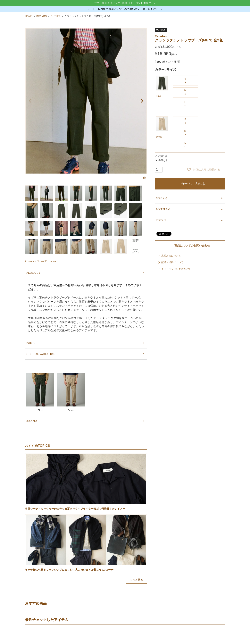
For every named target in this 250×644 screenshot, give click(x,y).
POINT (31, 343)
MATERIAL (164, 209)
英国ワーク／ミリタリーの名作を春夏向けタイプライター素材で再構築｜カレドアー (75, 509)
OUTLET (55, 16)
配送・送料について (172, 262)
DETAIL (161, 220)
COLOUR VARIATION (41, 354)
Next (142, 101)
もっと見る (137, 580)
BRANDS (42, 16)
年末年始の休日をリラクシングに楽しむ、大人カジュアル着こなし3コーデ (69, 570)
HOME (29, 16)
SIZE (162, 198)
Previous (30, 101)
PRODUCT (33, 273)
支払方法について (171, 256)
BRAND (32, 421)
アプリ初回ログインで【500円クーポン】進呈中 (123, 3)
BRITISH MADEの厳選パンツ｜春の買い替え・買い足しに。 (123, 9)
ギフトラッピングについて (176, 269)
